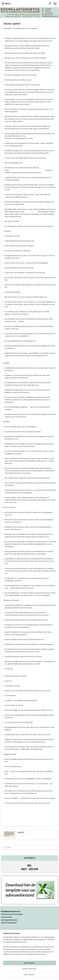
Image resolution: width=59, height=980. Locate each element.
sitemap (28, 971)
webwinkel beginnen (42, 971)
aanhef (21, 832)
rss (33, 971)
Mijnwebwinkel (30, 975)
